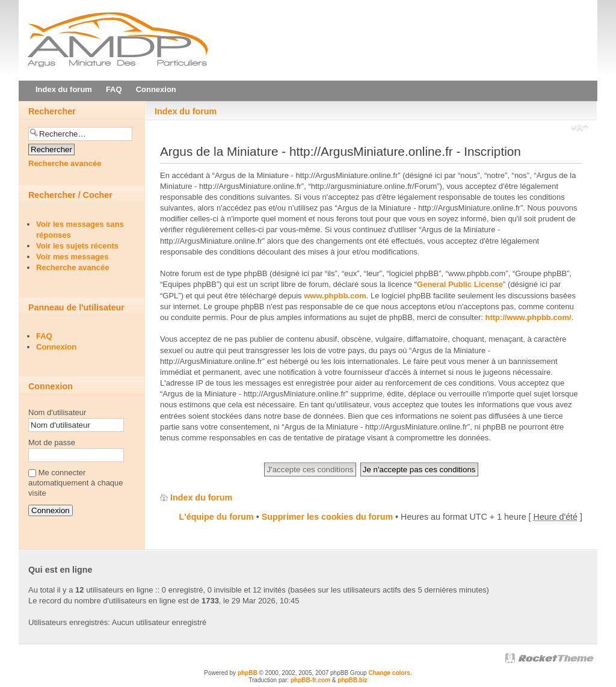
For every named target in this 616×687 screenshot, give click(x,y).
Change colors (389, 673)
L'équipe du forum (217, 517)
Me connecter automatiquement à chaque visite (76, 483)
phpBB (248, 673)
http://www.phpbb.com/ (528, 317)
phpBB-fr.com (310, 680)
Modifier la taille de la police (580, 129)
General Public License (460, 284)
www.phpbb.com (335, 296)
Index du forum (186, 111)
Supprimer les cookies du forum (327, 517)
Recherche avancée (65, 163)
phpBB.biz (352, 680)
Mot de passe (52, 442)
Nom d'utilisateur (57, 412)
